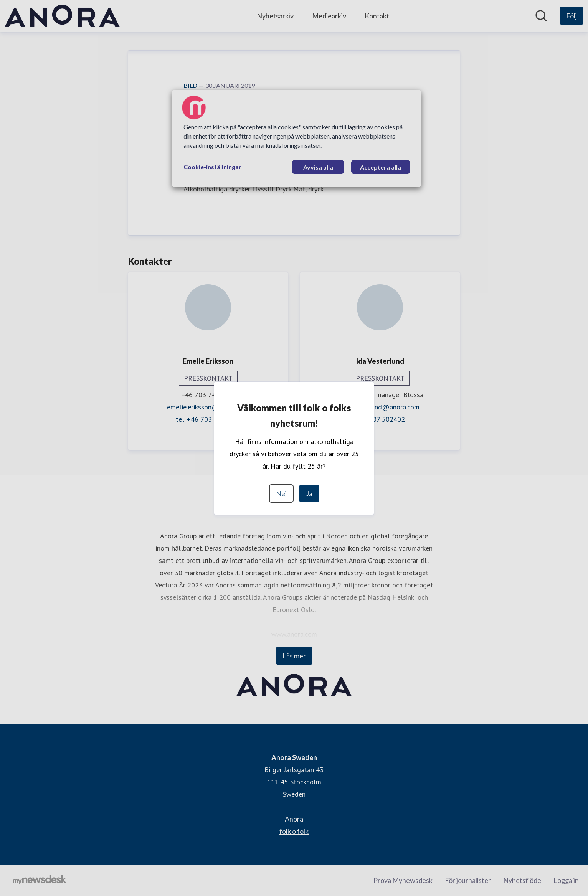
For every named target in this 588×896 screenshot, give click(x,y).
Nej (281, 493)
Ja (309, 493)
